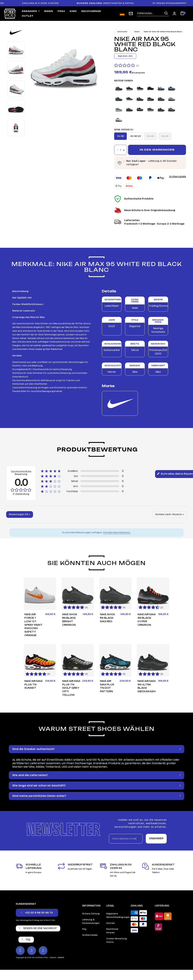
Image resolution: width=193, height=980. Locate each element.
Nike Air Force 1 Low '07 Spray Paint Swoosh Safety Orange (33, 625)
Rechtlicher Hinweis (112, 931)
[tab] (96, 749)
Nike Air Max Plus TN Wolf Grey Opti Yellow (71, 688)
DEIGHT (61, 958)
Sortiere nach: (163, 514)
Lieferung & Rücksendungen (91, 921)
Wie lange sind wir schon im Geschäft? (39, 785)
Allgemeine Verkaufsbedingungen (118, 915)
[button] (37, 913)
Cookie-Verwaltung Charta (117, 940)
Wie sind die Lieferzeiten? (30, 775)
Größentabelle (178, 177)
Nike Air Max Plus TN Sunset (33, 685)
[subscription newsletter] (131, 14)
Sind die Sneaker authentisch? (33, 749)
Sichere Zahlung (91, 914)
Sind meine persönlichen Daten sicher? (39, 796)
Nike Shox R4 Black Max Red (107, 618)
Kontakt (111, 923)
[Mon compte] (174, 14)
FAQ (84, 929)
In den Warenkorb (157, 150)
